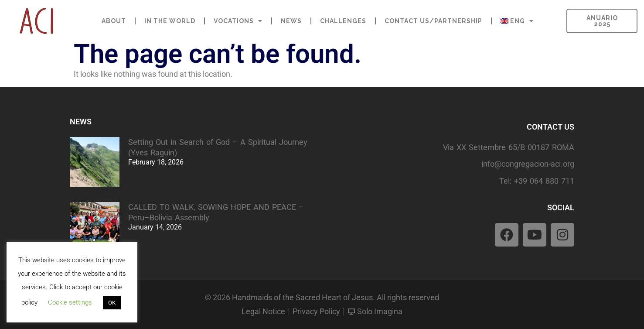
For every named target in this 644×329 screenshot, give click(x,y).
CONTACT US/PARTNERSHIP (433, 21)
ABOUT (114, 21)
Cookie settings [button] (70, 302)
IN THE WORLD (170, 21)
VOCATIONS (238, 21)
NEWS (291, 21)
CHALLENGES (343, 21)
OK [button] (112, 303)
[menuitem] (517, 21)
